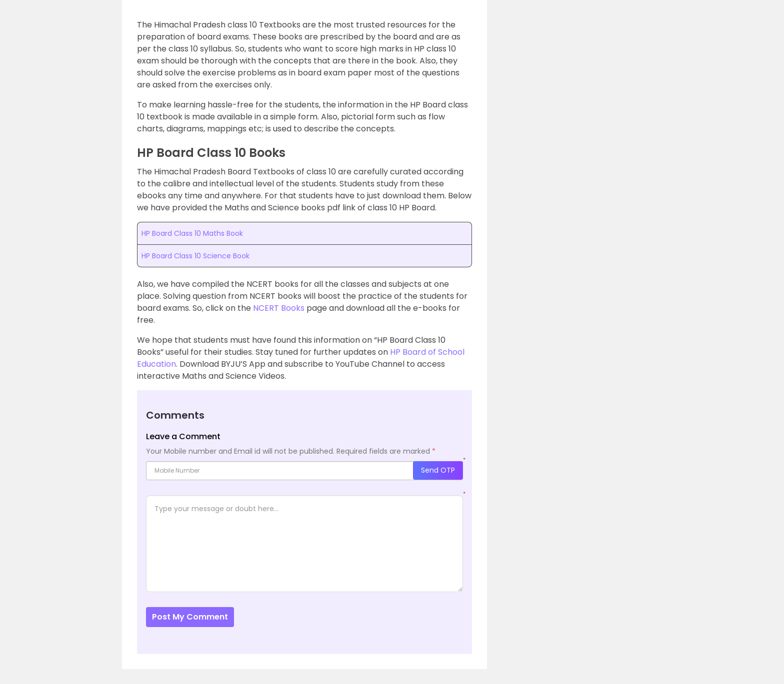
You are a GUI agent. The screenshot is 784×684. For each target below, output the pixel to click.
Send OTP (438, 470)
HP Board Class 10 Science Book (195, 256)
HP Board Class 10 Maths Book (192, 233)
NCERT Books (279, 308)
